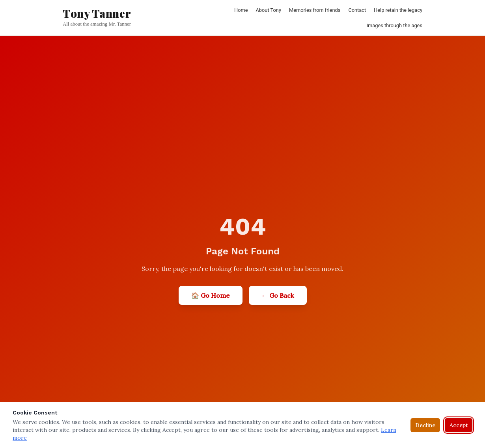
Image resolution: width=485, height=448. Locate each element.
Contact (357, 10)
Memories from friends (315, 10)
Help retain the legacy (398, 10)
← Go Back (278, 295)
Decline (425, 425)
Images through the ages (395, 25)
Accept (459, 425)
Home (241, 10)
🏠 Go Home (211, 295)
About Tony (269, 10)
